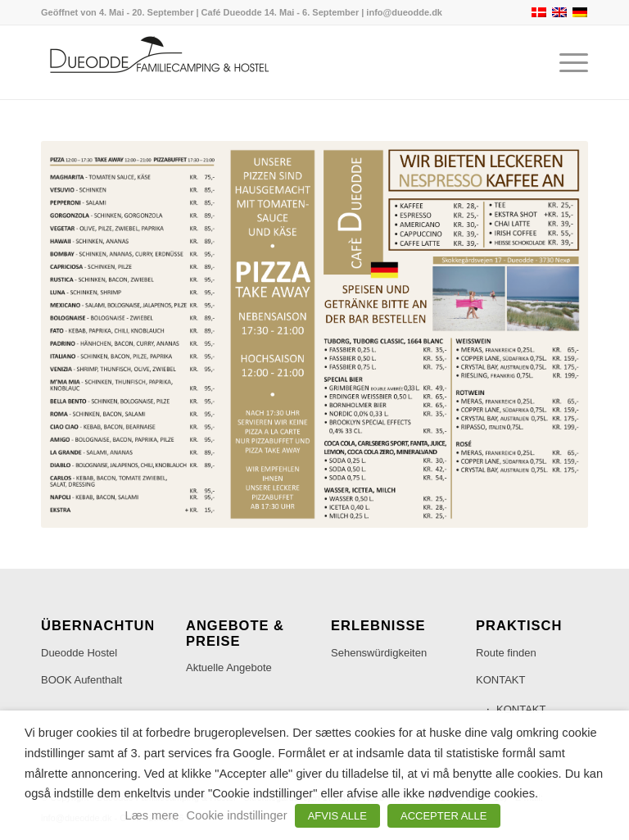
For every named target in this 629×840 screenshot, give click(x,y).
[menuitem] (566, 62)
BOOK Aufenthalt (81, 680)
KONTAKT (500, 680)
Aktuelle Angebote (229, 667)
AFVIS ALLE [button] (337, 816)
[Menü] (566, 62)
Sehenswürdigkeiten (379, 653)
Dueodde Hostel (79, 653)
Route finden (506, 653)
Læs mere (152, 815)
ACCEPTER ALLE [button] (444, 816)
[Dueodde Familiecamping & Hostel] (164, 62)
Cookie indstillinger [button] (237, 815)
